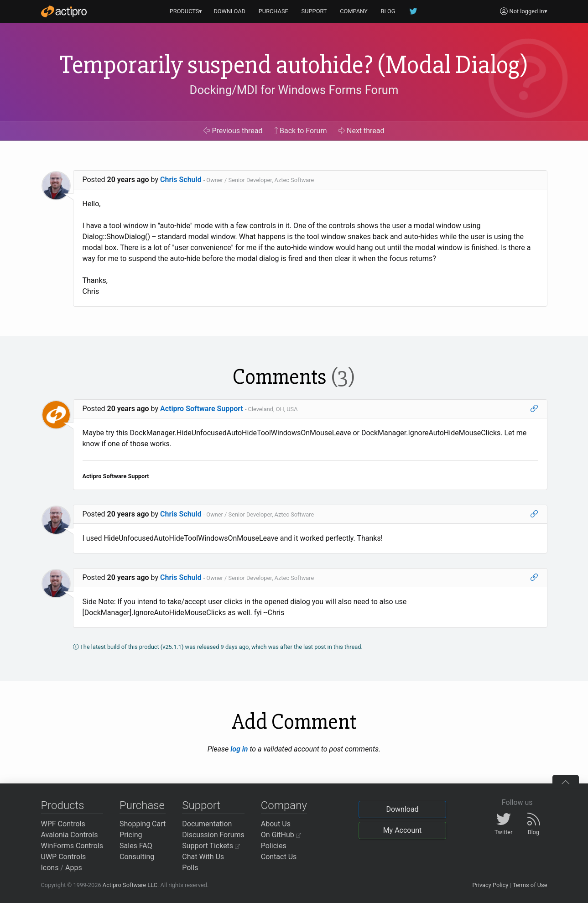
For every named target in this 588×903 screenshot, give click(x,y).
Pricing (131, 835)
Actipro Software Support (202, 409)
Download (402, 809)
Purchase (142, 805)
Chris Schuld (181, 180)
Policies (274, 846)
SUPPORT (314, 11)
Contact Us (279, 857)
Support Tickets (211, 846)
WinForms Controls (72, 846)
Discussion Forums (213, 835)
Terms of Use (530, 885)
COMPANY (354, 11)
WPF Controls (63, 824)
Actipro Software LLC (130, 885)
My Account (403, 830)
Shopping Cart (143, 824)
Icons (50, 868)
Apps (74, 868)
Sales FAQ (136, 846)
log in (239, 749)
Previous (233, 131)
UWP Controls (64, 857)
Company (284, 805)
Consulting (137, 857)
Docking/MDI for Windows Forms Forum (294, 90)
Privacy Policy (490, 885)
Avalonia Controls (70, 835)
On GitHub (281, 835)
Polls (190, 868)
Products (63, 805)
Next (362, 131)
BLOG (388, 11)
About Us (276, 824)
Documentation (207, 824)
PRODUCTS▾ (186, 11)
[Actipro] (64, 11)
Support (201, 805)
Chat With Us (203, 857)
